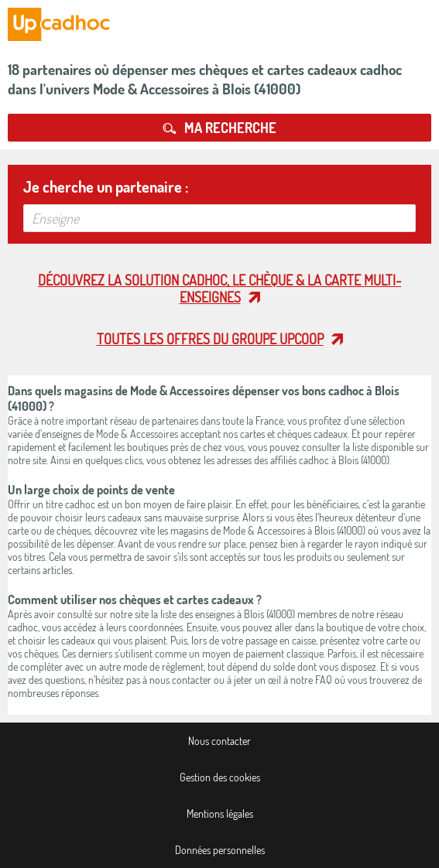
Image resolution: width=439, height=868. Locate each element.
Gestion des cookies (220, 777)
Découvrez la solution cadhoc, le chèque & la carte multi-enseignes (219, 289)
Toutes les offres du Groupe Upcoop (210, 339)
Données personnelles (220, 850)
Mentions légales (220, 813)
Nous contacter (219, 741)
